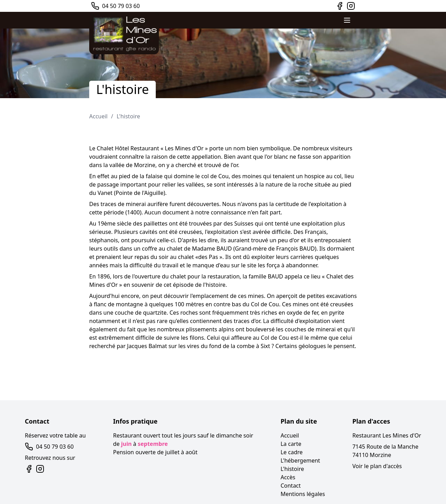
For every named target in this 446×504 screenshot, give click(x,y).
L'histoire (128, 116)
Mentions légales (303, 494)
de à (141, 444)
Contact (291, 486)
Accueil (98, 116)
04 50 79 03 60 (121, 6)
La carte (291, 444)
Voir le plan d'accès (377, 466)
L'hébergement (300, 460)
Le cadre (291, 452)
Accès (288, 477)
